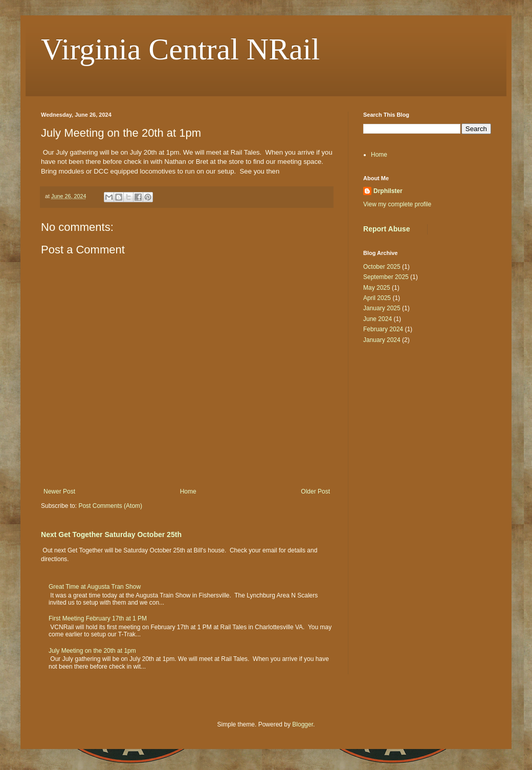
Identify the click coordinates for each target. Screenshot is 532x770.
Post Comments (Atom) (110, 506)
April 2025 (377, 298)
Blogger (303, 724)
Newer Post (59, 491)
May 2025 (377, 288)
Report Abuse (386, 229)
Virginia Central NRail (180, 49)
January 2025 (382, 308)
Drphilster (388, 191)
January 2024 (382, 340)
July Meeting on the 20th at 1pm (92, 651)
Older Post (315, 491)
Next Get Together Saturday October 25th (111, 534)
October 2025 (382, 267)
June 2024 (378, 319)
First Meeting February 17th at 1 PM (98, 618)
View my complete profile (397, 204)
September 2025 (386, 277)
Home (188, 491)
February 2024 (383, 329)
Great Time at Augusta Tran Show (95, 587)
